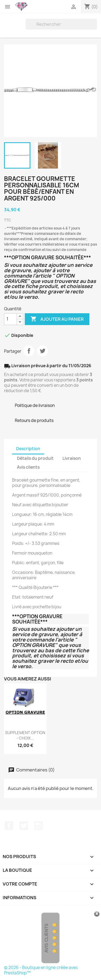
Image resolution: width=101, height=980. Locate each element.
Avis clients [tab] (28, 467)
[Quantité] (11, 319)
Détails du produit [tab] (35, 458)
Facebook (9, 826)
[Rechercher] (61, 24)
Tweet (43, 351)
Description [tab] (28, 449)
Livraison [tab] (72, 458)
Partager (29, 351)
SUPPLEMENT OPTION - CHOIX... (25, 735)
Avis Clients (46, 938)
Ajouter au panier (57, 319)
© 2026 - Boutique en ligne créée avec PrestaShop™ (41, 970)
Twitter (24, 826)
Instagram (39, 826)
